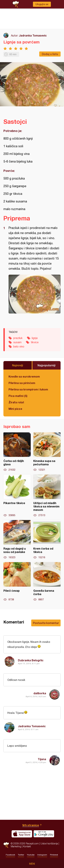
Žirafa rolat (16, 402)
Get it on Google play (44, 834)
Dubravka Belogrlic (31, 660)
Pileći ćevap (17, 582)
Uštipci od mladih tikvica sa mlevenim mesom (47, 496)
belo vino (19, 346)
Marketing (16, 846)
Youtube (31, 855)
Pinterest (54, 855)
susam (17, 342)
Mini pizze (15, 409)
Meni (32, 864)
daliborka (40, 693)
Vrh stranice (31, 825)
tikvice (35, 342)
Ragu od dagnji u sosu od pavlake (17, 540)
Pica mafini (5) (18, 396)
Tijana (42, 759)
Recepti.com (6, 845)
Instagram (42, 855)
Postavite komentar (46, 623)
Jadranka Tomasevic (33, 35)
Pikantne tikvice (17, 496)
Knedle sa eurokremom (24, 376)
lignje (35, 338)
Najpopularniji (47, 365)
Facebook (10, 855)
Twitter (21, 855)
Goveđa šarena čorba (47, 582)
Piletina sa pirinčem (22, 383)
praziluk (18, 338)
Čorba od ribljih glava (17, 452)
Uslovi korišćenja (49, 843)
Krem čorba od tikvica (47, 540)
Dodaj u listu (50, 54)
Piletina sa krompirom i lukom (28, 389)
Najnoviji (18, 365)
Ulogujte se (42, 4)
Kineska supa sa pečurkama (47, 452)
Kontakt (27, 846)
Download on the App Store (22, 834)
